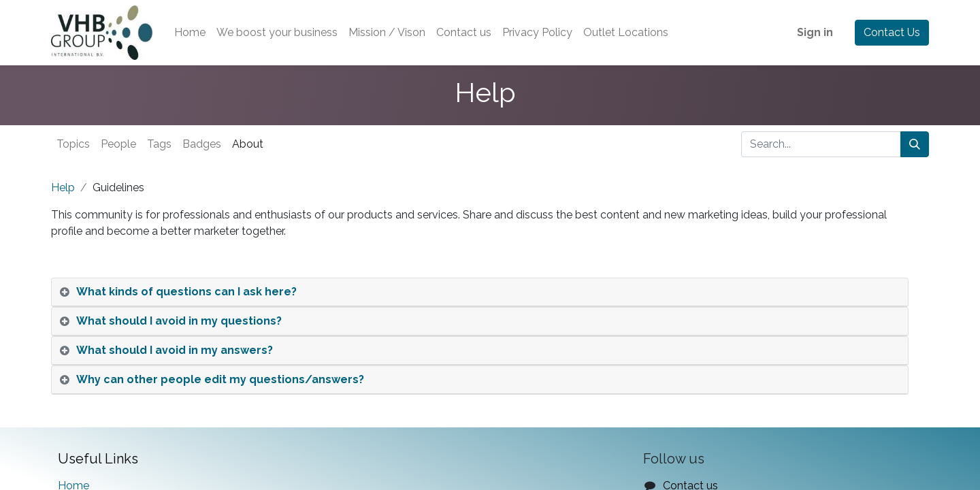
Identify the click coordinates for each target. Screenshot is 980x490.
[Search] (915, 144)
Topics (73, 144)
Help (63, 187)
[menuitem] (190, 33)
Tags (159, 144)
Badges (202, 144)
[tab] (480, 292)
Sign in (815, 32)
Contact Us (892, 32)
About (248, 144)
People (118, 144)
